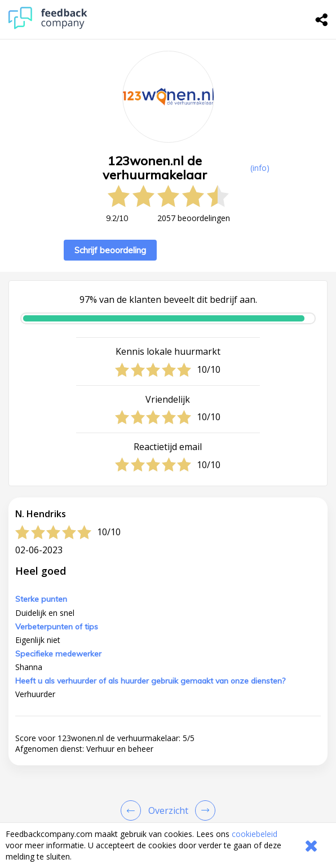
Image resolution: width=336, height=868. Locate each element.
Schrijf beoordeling (110, 250)
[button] (168, 807)
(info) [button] (260, 168)
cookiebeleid (255, 834)
